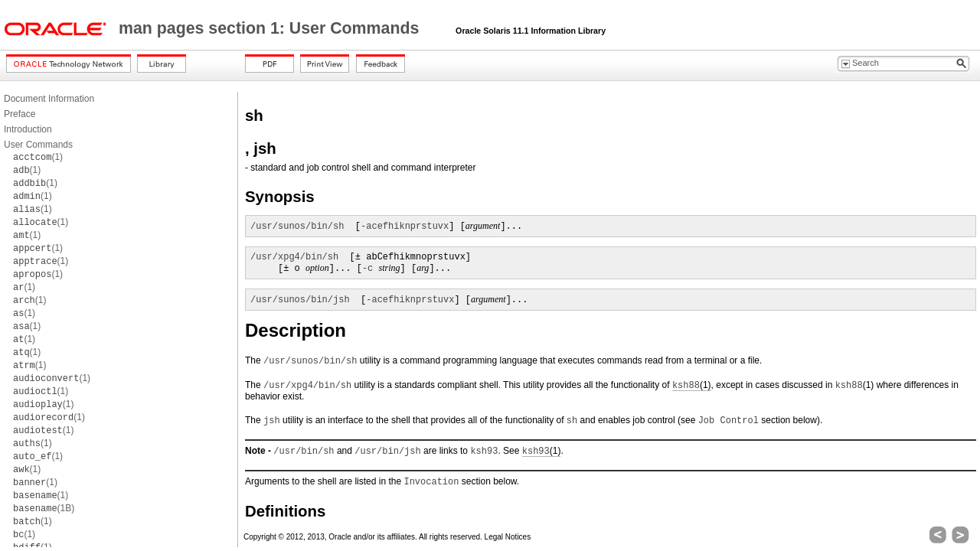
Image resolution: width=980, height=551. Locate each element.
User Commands (38, 145)
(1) (38, 157)
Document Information (49, 99)
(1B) (44, 508)
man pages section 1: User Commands (271, 28)
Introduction (28, 129)
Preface (20, 114)
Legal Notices (508, 537)
